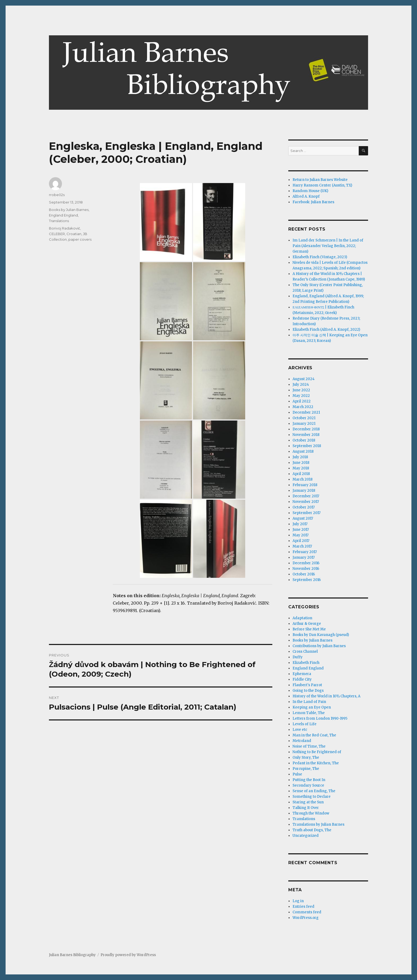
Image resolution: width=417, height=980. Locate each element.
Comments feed (307, 912)
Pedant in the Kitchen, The (316, 763)
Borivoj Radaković (64, 228)
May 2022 (301, 396)
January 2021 (304, 424)
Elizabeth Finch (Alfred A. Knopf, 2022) (326, 330)
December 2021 (306, 412)
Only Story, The (306, 758)
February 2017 (305, 552)
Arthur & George (307, 624)
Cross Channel (305, 652)
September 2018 (307, 446)
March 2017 (302, 546)
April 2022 (302, 401)
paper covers (80, 239)
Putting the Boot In (309, 780)
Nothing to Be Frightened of (317, 752)
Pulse (297, 774)
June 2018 (301, 463)
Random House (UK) (310, 191)
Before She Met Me (309, 629)
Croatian (74, 234)
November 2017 (306, 502)
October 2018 (304, 440)
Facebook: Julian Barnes (313, 202)
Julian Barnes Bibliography (72, 955)
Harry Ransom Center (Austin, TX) (322, 185)
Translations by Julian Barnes (318, 824)
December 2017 (306, 496)
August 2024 (304, 379)
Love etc (300, 730)
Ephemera (302, 674)
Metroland (302, 741)
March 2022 (303, 407)
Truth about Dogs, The (312, 830)
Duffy (298, 657)
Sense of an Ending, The (314, 791)
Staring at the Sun (308, 802)
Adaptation (302, 618)
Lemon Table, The (309, 713)
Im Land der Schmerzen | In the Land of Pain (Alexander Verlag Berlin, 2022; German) (328, 246)
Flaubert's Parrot (307, 685)
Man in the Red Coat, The (314, 735)
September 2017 (307, 513)
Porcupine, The (306, 769)
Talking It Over (306, 808)
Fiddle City (302, 679)
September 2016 (307, 580)
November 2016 (306, 569)
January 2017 (304, 557)
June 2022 (301, 390)
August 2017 (303, 518)
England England (63, 215)
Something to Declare (312, 797)
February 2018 (305, 485)
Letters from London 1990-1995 (320, 718)
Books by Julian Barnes (69, 210)
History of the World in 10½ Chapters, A (326, 696)
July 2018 (300, 457)
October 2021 (304, 418)
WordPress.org (306, 918)
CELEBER (57, 234)
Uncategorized (306, 836)
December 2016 (306, 563)
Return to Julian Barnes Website (320, 180)
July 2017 (300, 524)
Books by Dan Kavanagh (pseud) (321, 635)
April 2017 (301, 541)
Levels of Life (305, 724)
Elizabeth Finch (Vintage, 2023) (320, 257)
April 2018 (301, 474)
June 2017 (301, 530)
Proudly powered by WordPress (128, 955)
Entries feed (303, 907)
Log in (298, 901)
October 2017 (304, 507)
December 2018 (306, 429)
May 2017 (301, 535)
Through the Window (311, 813)
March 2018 (303, 479)
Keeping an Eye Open (312, 707)
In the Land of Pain (309, 702)
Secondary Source (308, 785)
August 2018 (303, 451)
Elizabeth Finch (306, 663)
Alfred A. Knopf (306, 196)
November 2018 (306, 435)
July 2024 (301, 385)
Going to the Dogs (308, 691)
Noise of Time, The (309, 746)
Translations (59, 221)
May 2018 (301, 468)
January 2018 (304, 491)
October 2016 (304, 574)
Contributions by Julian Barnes (319, 646)
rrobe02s (57, 195)
